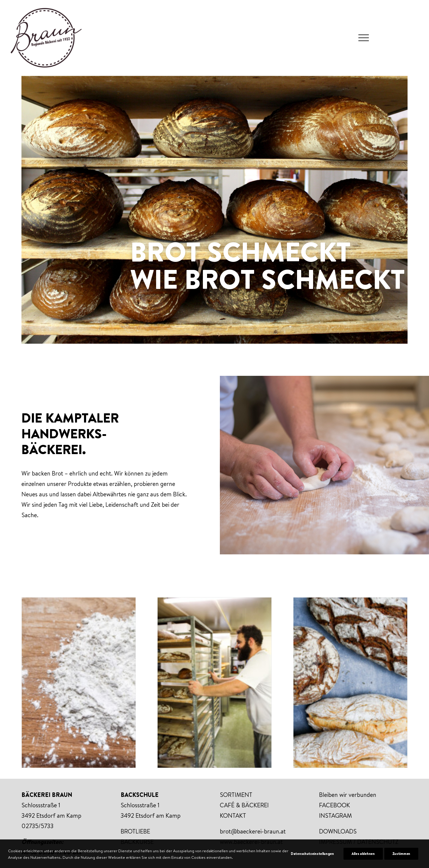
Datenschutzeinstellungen (312, 861)
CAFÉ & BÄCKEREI (244, 805)
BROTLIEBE (135, 831)
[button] (364, 38)
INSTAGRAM (335, 815)
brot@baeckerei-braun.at (253, 831)
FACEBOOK (335, 805)
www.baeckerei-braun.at (251, 842)
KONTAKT (233, 815)
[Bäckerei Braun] (46, 38)
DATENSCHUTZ (378, 842)
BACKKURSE (137, 842)
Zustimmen (401, 861)
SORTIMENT (236, 795)
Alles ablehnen (363, 861)
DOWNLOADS (338, 831)
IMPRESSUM (335, 842)
